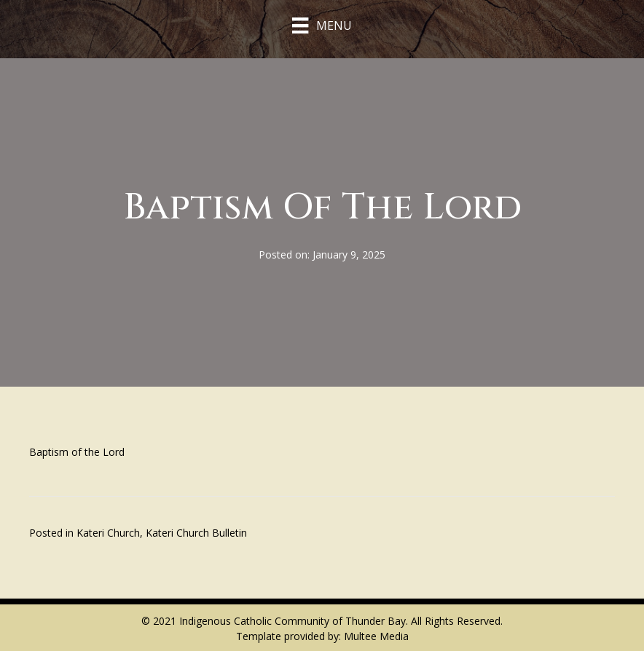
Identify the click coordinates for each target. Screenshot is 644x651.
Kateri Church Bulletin (196, 533)
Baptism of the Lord (77, 452)
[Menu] (322, 25)
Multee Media (376, 636)
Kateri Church (108, 533)
